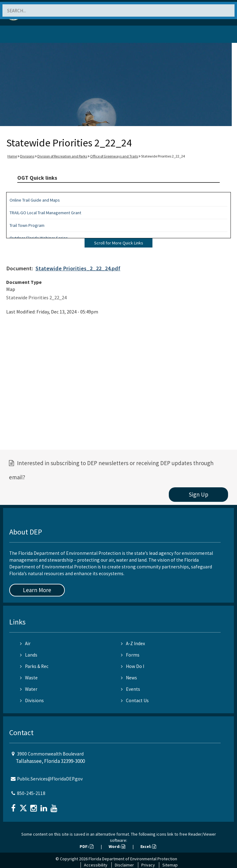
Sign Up (199, 494)
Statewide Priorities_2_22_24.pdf (78, 268)
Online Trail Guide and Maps (35, 200)
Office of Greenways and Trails (114, 156)
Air (25, 643)
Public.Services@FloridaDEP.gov (50, 779)
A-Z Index (133, 643)
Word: (117, 846)
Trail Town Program (27, 225)
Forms (130, 655)
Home (12, 156)
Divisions (27, 156)
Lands (29, 655)
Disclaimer (124, 865)
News (129, 678)
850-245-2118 (31, 793)
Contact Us (135, 700)
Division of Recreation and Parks (62, 156)
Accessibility (96, 865)
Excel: (148, 846)
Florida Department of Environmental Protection (133, 859)
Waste (29, 678)
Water (29, 689)
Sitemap (170, 865)
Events (131, 689)
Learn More (37, 590)
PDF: (87, 846)
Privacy (148, 865)
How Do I (133, 666)
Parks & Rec (34, 666)
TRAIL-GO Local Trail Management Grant (45, 213)
